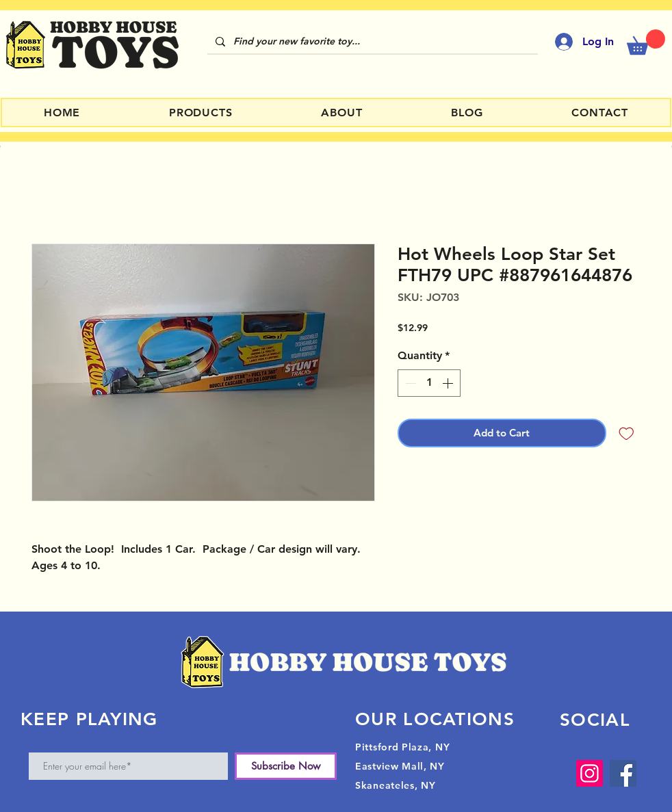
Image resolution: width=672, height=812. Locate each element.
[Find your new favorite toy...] (371, 42)
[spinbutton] (429, 383)
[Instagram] (590, 773)
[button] (646, 42)
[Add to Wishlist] (626, 433)
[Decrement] (409, 383)
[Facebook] (623, 773)
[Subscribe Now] (286, 766)
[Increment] (449, 383)
